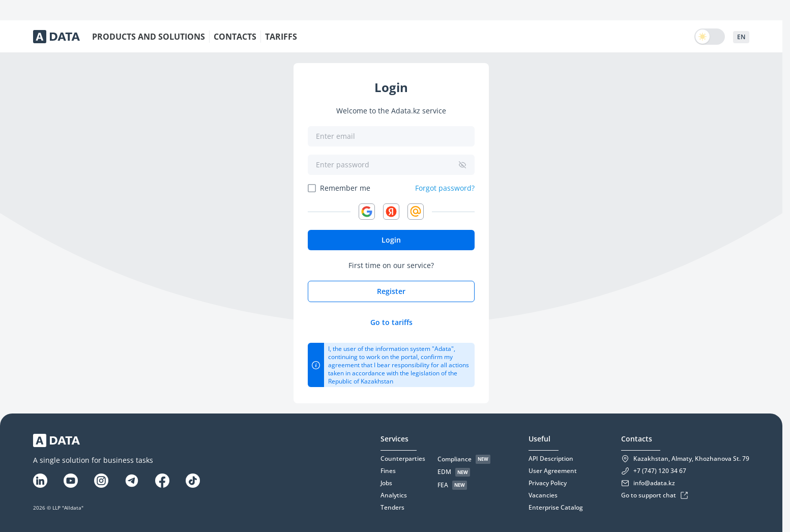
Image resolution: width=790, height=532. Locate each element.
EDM (444, 472)
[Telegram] (132, 481)
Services (394, 439)
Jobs (386, 483)
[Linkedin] (40, 481)
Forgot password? (445, 188)
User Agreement (553, 471)
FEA (443, 485)
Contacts (637, 439)
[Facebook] (162, 481)
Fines (388, 471)
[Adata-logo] (56, 37)
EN (741, 37)
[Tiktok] (193, 481)
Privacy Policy (548, 483)
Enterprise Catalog (556, 508)
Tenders (392, 508)
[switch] (710, 37)
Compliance (455, 459)
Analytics (394, 495)
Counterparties (403, 459)
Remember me (345, 188)
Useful (539, 439)
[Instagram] (101, 481)
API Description (551, 459)
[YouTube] (71, 481)
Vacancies (543, 495)
